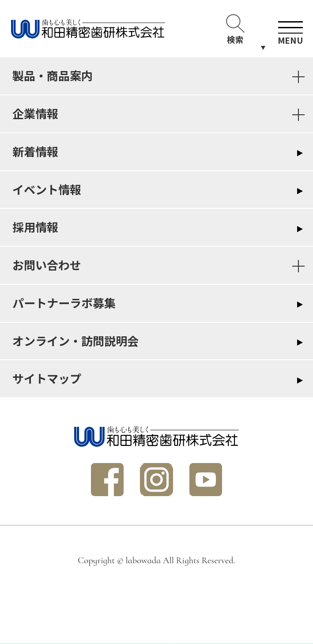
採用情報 (35, 227)
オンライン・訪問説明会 (75, 341)
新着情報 (35, 151)
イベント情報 (47, 189)
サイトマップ (47, 378)
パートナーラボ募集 (64, 303)
